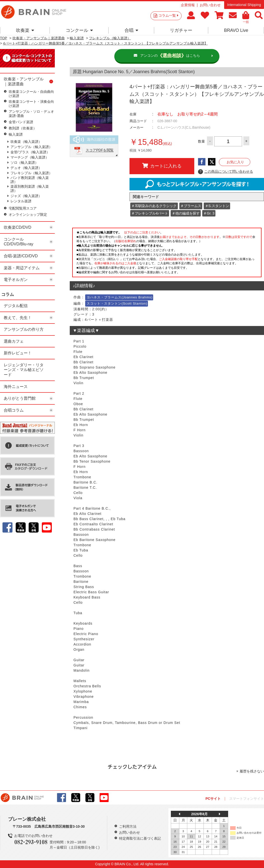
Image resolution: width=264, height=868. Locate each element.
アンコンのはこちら (170, 56)
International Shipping (244, 5)
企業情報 (188, 5)
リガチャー (181, 30)
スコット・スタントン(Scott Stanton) (117, 303)
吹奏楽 (25, 30)
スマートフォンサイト (247, 799)
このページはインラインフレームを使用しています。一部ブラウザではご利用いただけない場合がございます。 (167, 254)
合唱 (131, 30)
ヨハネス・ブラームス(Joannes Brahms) (120, 297)
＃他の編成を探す (186, 213)
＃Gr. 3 (209, 213)
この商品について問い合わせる (226, 172)
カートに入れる (162, 166)
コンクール (79, 30)
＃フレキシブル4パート (150, 213)
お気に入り (235, 162)
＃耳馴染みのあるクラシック (154, 206)
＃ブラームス (191, 206)
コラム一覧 (168, 15)
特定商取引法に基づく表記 (140, 838)
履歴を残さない (252, 771)
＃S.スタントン (217, 206)
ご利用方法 (128, 826)
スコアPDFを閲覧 (100, 150)
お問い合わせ (210, 5)
